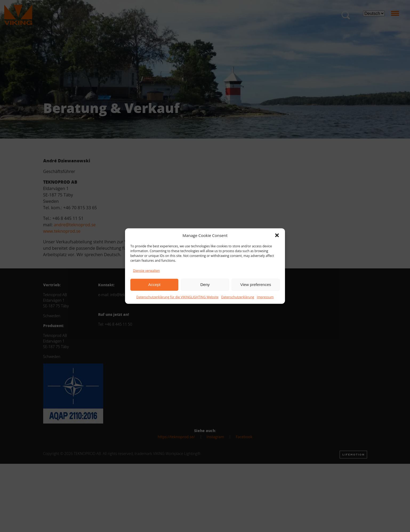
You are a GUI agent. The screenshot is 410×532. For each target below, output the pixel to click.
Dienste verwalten (146, 270)
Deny (205, 285)
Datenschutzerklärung (238, 297)
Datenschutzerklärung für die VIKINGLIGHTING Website (177, 297)
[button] (277, 235)
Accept (154, 285)
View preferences (256, 285)
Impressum (265, 297)
